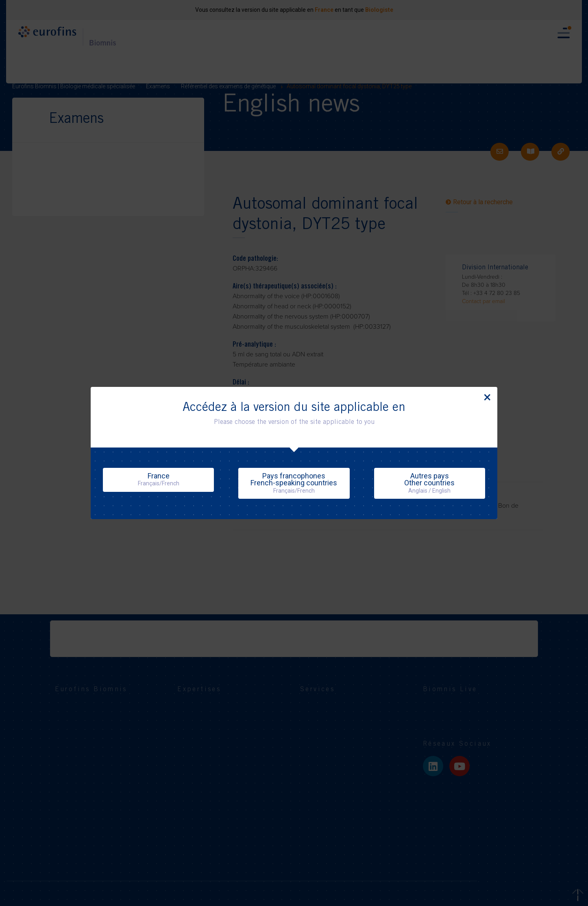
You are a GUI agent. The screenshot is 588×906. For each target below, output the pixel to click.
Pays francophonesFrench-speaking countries (294, 483)
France (159, 479)
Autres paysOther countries (429, 483)
